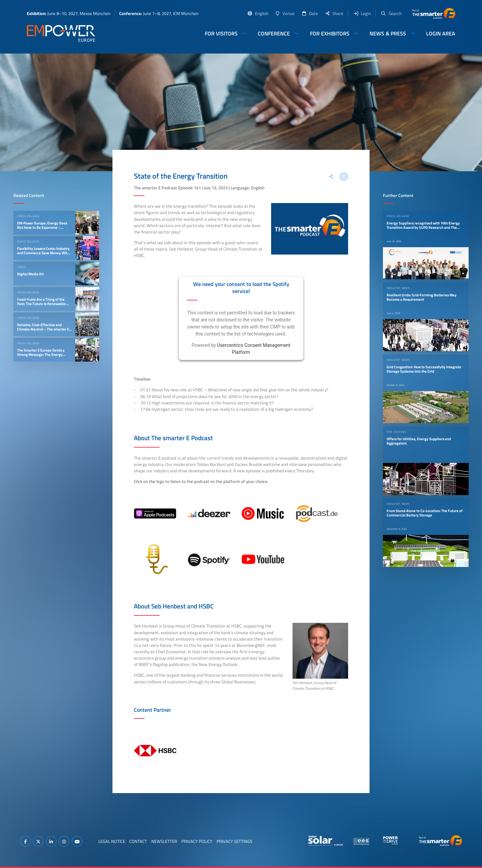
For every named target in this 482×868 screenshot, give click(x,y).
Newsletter (164, 841)
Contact (138, 841)
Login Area (441, 33)
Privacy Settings (234, 841)
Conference (274, 33)
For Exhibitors (330, 33)
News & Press (388, 33)
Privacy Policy (197, 841)
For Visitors (221, 33)
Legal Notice (112, 841)
